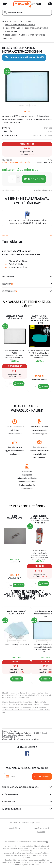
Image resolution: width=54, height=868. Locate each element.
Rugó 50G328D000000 (15, 517)
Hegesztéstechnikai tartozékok (20, 25)
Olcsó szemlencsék (21, 698)
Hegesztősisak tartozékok (37, 28)
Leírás (5, 236)
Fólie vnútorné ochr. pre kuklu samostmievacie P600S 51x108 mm (26, 710)
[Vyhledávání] (27, 12)
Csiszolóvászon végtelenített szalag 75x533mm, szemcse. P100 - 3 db (39, 519)
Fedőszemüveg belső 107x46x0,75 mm (17, 613)
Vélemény (8, 284)
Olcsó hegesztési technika (14, 693)
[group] (15, 352)
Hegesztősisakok (13, 28)
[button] (19, 384)
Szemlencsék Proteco (43, 190)
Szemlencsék (11, 32)
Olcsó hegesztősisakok (22, 695)
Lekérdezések (10, 291)
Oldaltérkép (15, 828)
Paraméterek (8, 277)
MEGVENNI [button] (20, 384)
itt (47, 842)
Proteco (48, 128)
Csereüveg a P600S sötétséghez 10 (15, 317)
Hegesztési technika (22, 21)
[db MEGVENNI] (7, 384)
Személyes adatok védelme (41, 830)
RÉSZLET (17, 679)
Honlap (6, 21)
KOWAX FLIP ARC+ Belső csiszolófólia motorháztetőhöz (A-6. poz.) (40, 319)
